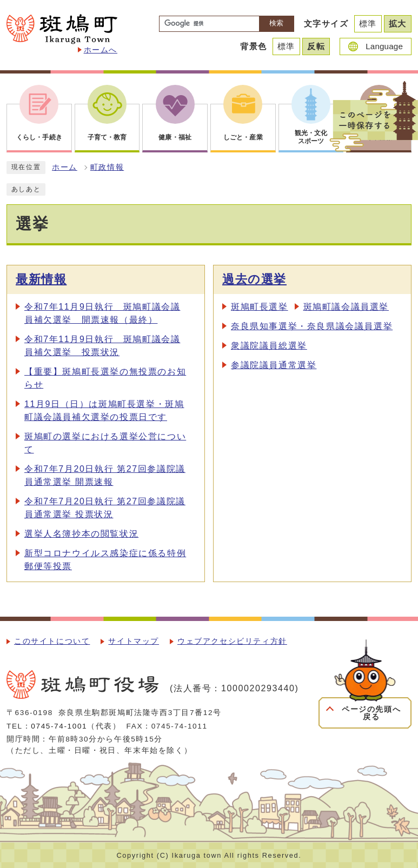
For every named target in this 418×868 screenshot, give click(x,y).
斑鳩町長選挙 (260, 307)
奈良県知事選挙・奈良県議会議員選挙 (312, 326)
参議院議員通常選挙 (274, 365)
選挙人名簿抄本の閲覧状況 (81, 534)
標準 (368, 24)
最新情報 (41, 279)
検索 (276, 23)
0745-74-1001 (59, 726)
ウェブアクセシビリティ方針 (232, 641)
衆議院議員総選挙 (269, 346)
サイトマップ (134, 641)
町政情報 (107, 167)
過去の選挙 (254, 279)
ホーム (65, 167)
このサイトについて (52, 641)
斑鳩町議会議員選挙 (346, 307)
